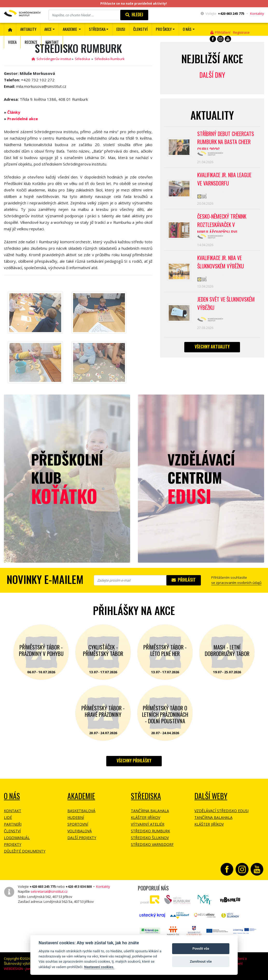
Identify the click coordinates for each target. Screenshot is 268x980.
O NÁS (12, 796)
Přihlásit (184, 580)
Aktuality (28, 29)
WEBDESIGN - (25, 969)
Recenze (31, 42)
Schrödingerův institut (51, 59)
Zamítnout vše (201, 961)
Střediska (82, 59)
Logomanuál (17, 838)
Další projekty (82, 838)
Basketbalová (81, 811)
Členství (12, 831)
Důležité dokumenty (25, 851)
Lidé (8, 817)
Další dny (212, 75)
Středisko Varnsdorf (152, 844)
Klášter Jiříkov (146, 817)
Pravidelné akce (23, 119)
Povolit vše (201, 949)
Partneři (13, 824)
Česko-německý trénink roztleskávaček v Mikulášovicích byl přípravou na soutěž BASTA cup (227, 224)
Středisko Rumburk (110, 59)
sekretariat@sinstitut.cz (49, 891)
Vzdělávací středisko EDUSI (221, 811)
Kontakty (257, 13)
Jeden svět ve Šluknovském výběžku (226, 305)
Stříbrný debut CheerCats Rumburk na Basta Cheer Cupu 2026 (226, 140)
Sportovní (78, 824)
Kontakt (52, 42)
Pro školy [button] (164, 29)
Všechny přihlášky (134, 761)
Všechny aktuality (212, 349)
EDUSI (121, 29)
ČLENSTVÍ (140, 29)
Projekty (13, 844)
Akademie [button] (70, 29)
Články (14, 112)
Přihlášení (220, 32)
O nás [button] (187, 29)
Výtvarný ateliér (148, 824)
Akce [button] (48, 29)
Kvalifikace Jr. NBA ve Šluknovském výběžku (221, 264)
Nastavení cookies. (99, 967)
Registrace (241, 32)
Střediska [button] (97, 29)
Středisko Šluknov (150, 838)
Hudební (76, 817)
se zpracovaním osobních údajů (236, 583)
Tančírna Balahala (150, 811)
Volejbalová (80, 831)
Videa (12, 42)
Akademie (81, 796)
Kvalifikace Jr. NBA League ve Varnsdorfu (225, 180)
